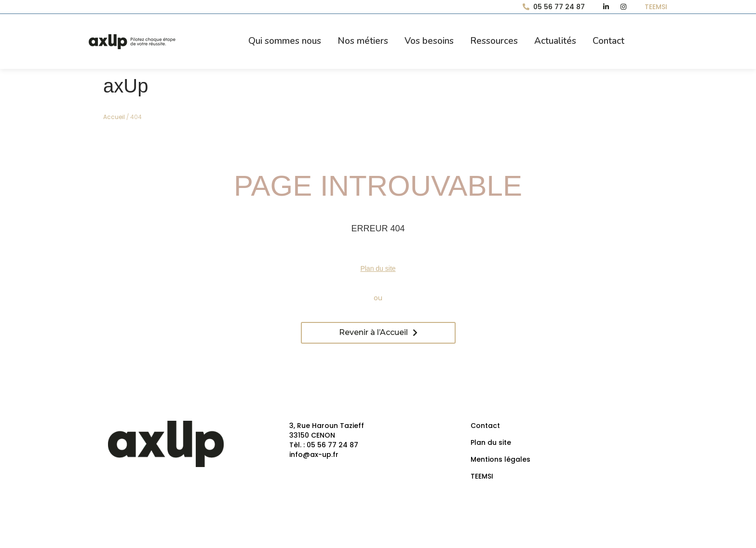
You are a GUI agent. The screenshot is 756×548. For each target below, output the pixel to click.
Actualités (555, 41)
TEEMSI (482, 476)
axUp (126, 86)
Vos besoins (429, 41)
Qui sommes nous (285, 41)
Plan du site (378, 268)
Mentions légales (500, 459)
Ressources (494, 41)
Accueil (114, 117)
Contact (608, 41)
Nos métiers (363, 41)
